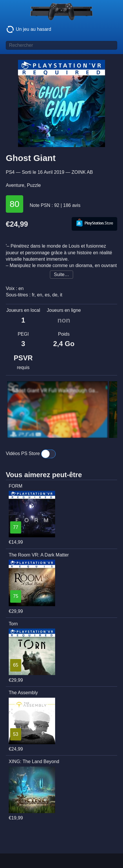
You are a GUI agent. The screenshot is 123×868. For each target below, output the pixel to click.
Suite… (62, 274)
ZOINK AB (82, 172)
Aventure (15, 185)
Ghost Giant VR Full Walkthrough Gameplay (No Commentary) (56, 391)
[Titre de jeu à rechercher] (62, 45)
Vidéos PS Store (31, 454)
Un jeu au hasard (28, 29)
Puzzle (34, 185)
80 (14, 204)
